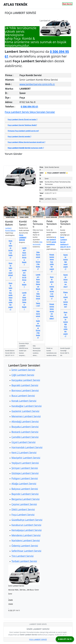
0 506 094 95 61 (29, 106)
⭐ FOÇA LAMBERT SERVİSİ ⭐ (56, 173)
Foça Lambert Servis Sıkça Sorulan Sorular (30, 112)
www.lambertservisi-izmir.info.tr (37, 84)
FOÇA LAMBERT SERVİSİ (38, 640)
